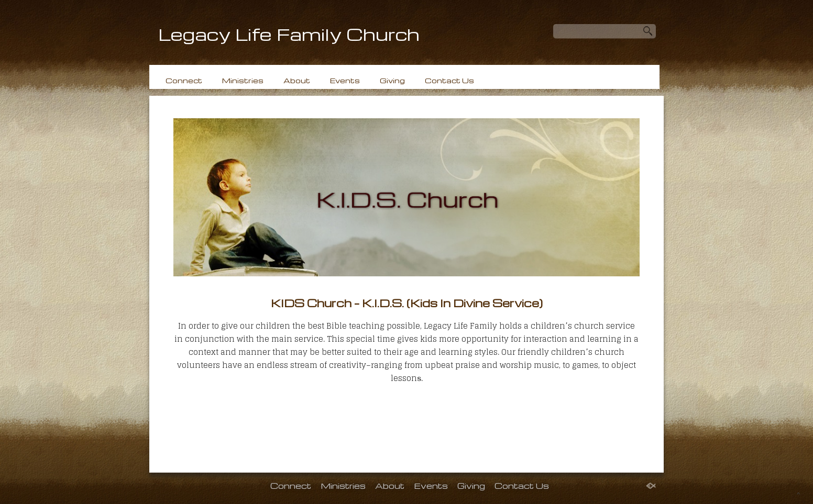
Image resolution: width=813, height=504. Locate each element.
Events (345, 80)
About (297, 80)
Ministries (243, 80)
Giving (392, 80)
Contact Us (449, 80)
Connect (184, 80)
